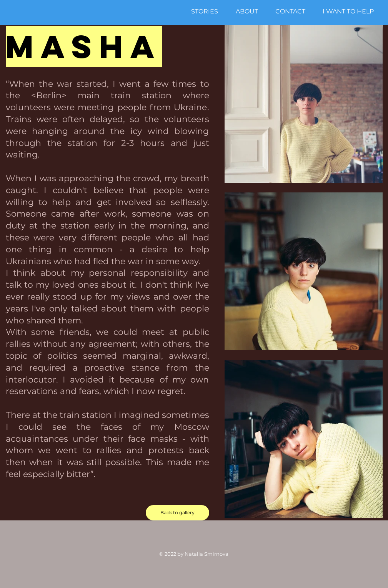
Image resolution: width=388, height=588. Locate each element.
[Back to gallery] (177, 513)
